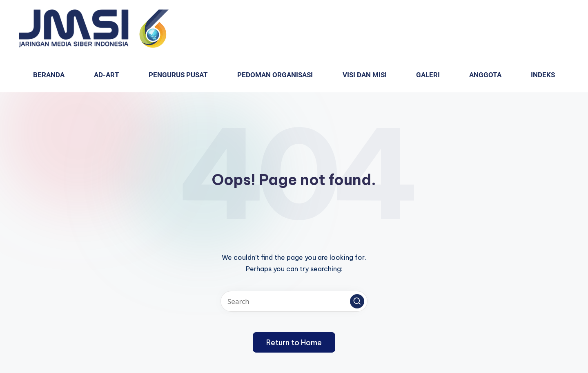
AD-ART (107, 75)
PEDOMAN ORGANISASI (275, 75)
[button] (357, 301)
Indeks (543, 75)
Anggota (485, 75)
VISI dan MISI (365, 75)
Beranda (49, 75)
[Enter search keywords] (294, 301)
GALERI (428, 75)
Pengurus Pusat (178, 75)
